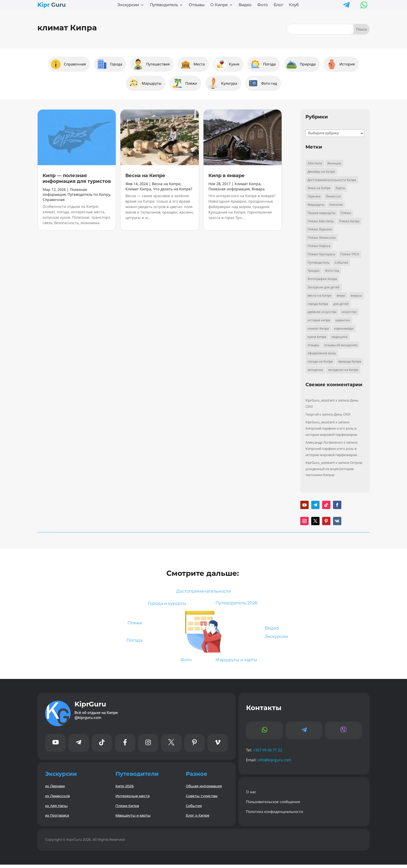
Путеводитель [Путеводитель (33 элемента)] (318, 262)
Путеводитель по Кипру (89, 194)
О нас (251, 795)
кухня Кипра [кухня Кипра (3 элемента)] (317, 337)
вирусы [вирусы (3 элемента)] (356, 295)
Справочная (54, 200)
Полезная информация (65, 192)
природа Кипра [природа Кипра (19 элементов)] (350, 361)
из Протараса (57, 819)
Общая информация (204, 789)
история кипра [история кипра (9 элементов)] (319, 320)
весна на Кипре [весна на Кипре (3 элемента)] (320, 295)
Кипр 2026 (125, 789)
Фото (263, 5)
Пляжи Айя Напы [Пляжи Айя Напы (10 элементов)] (321, 221)
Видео (245, 5)
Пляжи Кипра (127, 809)
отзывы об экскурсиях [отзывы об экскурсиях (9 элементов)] (341, 345)
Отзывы (197, 5)
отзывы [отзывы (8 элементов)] (313, 345)
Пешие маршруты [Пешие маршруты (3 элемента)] (321, 213)
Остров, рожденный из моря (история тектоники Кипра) (334, 469)
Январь (258, 189)
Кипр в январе (227, 176)
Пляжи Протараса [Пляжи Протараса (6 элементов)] (321, 254)
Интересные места (133, 799)
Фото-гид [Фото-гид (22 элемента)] (332, 271)
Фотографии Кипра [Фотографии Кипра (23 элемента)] (322, 279)
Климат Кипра (138, 189)
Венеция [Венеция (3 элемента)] (334, 163)
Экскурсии (128, 5)
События (194, 809)
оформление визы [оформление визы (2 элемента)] (322, 353)
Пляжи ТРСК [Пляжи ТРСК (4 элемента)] (350, 254)
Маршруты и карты (239, 663)
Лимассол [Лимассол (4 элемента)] (333, 196)
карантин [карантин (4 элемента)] (343, 320)
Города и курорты (165, 605)
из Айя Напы (56, 809)
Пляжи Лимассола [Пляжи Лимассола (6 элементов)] (322, 238)
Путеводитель (164, 5)
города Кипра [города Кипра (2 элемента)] (318, 304)
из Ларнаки (55, 789)
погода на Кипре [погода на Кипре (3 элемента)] (320, 361)
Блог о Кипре (198, 819)
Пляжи (133, 625)
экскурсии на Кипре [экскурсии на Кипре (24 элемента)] (343, 370)
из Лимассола (57, 799)
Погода (133, 643)
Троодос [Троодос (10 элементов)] (314, 271)
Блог (278, 5)
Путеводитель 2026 (239, 605)
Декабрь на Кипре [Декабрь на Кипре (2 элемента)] (321, 172)
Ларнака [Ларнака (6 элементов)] (314, 196)
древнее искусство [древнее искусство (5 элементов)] (322, 312)
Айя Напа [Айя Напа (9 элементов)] (315, 163)
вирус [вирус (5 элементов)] (341, 295)
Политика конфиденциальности (275, 815)
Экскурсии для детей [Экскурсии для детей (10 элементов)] (324, 287)
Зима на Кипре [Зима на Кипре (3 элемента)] (319, 188)
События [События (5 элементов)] (341, 262)
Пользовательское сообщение (273, 805)
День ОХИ (342, 414)
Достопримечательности (204, 592)
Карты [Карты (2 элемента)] (340, 188)
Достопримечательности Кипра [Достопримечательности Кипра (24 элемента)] (332, 180)
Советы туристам (202, 799)
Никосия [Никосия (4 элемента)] (336, 205)
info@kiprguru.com (274, 763)
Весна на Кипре (145, 176)
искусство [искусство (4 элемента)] (349, 312)
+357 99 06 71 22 (268, 753)
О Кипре (219, 5)
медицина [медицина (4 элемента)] (340, 337)
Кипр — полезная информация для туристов (77, 178)
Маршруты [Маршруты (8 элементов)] (316, 205)
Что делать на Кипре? (172, 189)
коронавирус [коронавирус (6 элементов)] (344, 328)
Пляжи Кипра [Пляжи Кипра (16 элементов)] (349, 221)
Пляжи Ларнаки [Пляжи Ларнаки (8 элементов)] (320, 229)
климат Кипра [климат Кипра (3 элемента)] (318, 328)
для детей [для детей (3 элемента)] (341, 304)
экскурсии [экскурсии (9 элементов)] (315, 370)
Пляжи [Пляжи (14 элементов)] (346, 213)
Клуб (294, 5)
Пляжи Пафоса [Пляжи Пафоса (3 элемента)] (319, 246)
